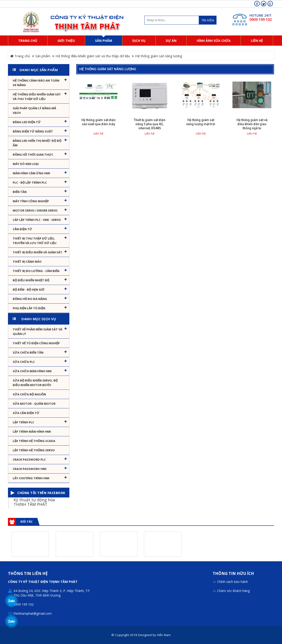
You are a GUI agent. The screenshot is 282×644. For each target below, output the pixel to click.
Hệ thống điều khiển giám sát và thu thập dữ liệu (93, 56)
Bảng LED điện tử (27, 122)
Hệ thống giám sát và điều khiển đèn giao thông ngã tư (252, 124)
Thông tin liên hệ (28, 574)
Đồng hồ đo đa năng (30, 299)
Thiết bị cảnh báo (27, 262)
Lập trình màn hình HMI (32, 432)
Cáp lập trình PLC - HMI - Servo (37, 220)
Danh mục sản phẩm (39, 70)
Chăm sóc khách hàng (233, 591)
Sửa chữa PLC (24, 362)
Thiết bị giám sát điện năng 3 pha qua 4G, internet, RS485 (150, 124)
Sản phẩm (43, 56)
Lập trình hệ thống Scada (34, 441)
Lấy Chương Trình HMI (31, 478)
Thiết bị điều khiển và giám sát (38, 252)
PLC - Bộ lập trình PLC (30, 182)
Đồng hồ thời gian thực (33, 155)
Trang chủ (20, 56)
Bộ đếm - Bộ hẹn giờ (29, 290)
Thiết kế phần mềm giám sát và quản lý (38, 332)
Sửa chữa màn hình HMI (32, 371)
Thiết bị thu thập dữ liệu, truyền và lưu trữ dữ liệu (35, 241)
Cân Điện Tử (22, 229)
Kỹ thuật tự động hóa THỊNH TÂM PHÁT (34, 502)
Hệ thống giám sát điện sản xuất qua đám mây (98, 122)
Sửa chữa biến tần (28, 352)
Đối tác (26, 522)
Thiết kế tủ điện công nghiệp (36, 343)
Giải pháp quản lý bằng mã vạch (34, 110)
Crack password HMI (30, 469)
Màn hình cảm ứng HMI (31, 173)
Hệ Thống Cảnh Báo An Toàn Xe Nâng (36, 83)
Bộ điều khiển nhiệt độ (31, 280)
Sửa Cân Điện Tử (26, 413)
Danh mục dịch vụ (39, 319)
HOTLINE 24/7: (261, 15)
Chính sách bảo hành (233, 582)
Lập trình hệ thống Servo (34, 450)
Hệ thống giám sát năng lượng (108, 69)
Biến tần (20, 192)
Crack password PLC (29, 459)
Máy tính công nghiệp (31, 201)
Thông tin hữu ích (233, 574)
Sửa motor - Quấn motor (34, 404)
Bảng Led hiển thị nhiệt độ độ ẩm (37, 143)
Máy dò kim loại (26, 164)
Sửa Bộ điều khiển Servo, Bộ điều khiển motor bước (35, 383)
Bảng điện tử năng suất (33, 131)
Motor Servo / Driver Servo (35, 210)
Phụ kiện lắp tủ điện (29, 308)
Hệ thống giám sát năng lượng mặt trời (201, 122)
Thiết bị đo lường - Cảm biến (36, 271)
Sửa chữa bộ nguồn (29, 394)
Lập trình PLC (23, 422)
